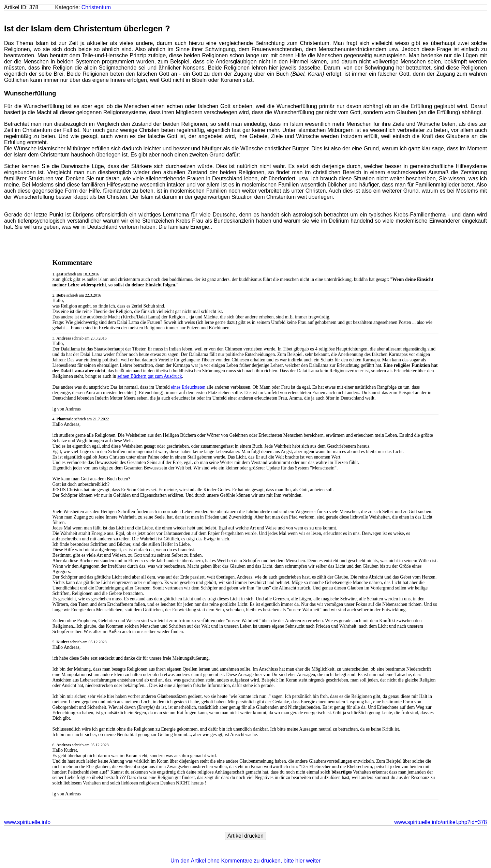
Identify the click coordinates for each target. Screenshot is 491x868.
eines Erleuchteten (188, 387)
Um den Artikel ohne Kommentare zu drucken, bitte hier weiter (245, 861)
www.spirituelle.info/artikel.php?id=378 (441, 822)
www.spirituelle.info (27, 822)
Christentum (96, 7)
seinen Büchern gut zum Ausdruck (150, 376)
